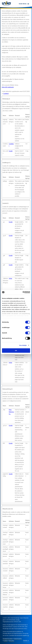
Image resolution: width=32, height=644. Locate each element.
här (28, 635)
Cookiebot (6, 94)
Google (11, 151)
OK (16, 351)
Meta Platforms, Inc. (11, 412)
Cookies (6, 641)
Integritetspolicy (18, 638)
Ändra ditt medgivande (8, 87)
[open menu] (24, 4)
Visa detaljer (23, 345)
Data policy (11, 641)
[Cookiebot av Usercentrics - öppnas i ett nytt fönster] (23, 292)
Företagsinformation (8, 638)
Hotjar (10, 278)
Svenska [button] (25, 640)
